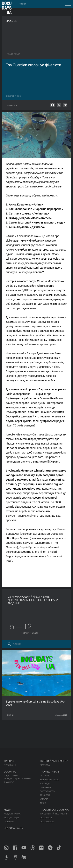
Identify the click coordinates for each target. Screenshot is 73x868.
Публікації (10, 765)
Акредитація (11, 818)
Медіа (7, 810)
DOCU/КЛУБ (46, 818)
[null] (53, 105)
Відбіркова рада (49, 780)
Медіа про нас (12, 814)
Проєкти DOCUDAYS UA (54, 810)
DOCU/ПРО (10, 772)
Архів (43, 803)
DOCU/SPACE (47, 822)
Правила (45, 765)
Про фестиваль (50, 772)
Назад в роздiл (13, 54)
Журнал (9, 761)
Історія (44, 799)
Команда (45, 783)
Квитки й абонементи (54, 761)
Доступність (47, 791)
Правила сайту (14, 828)
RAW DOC (9, 782)
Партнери (45, 787)
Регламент (46, 776)
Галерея (9, 822)
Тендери (45, 795)
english (23, 4)
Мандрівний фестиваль (54, 814)
